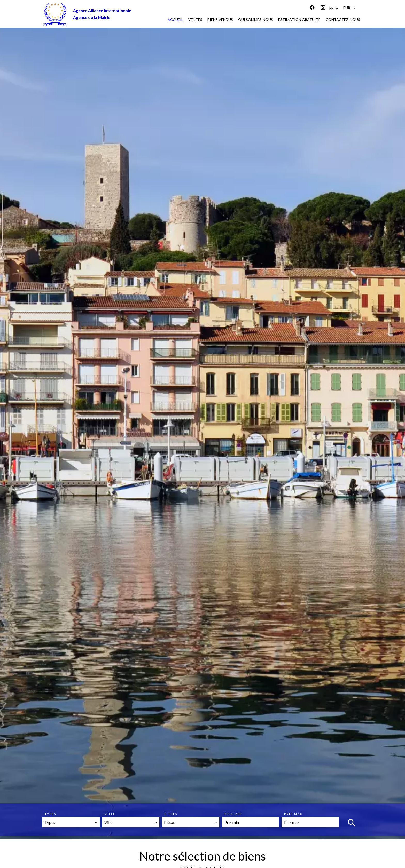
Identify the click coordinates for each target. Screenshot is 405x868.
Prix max (293, 814)
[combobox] (71, 822)
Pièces (171, 814)
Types (51, 814)
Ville (110, 814)
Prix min (233, 814)
